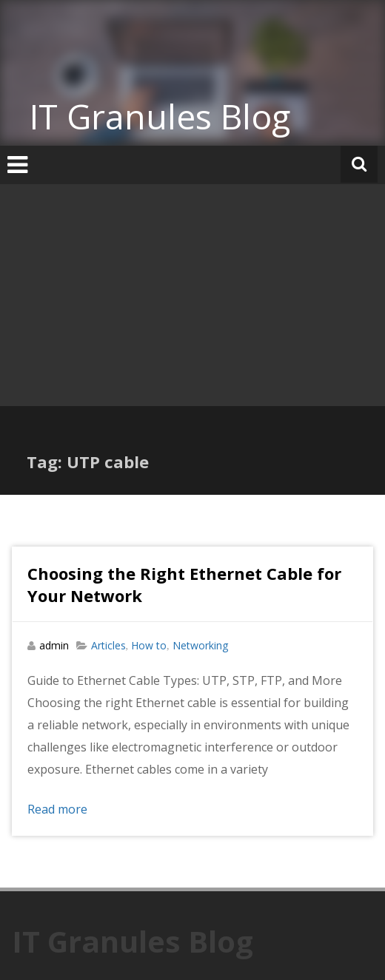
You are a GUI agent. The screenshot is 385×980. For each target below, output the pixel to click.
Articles (108, 645)
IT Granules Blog (160, 116)
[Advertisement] (192, 295)
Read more (57, 809)
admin (54, 645)
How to (149, 645)
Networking (200, 645)
